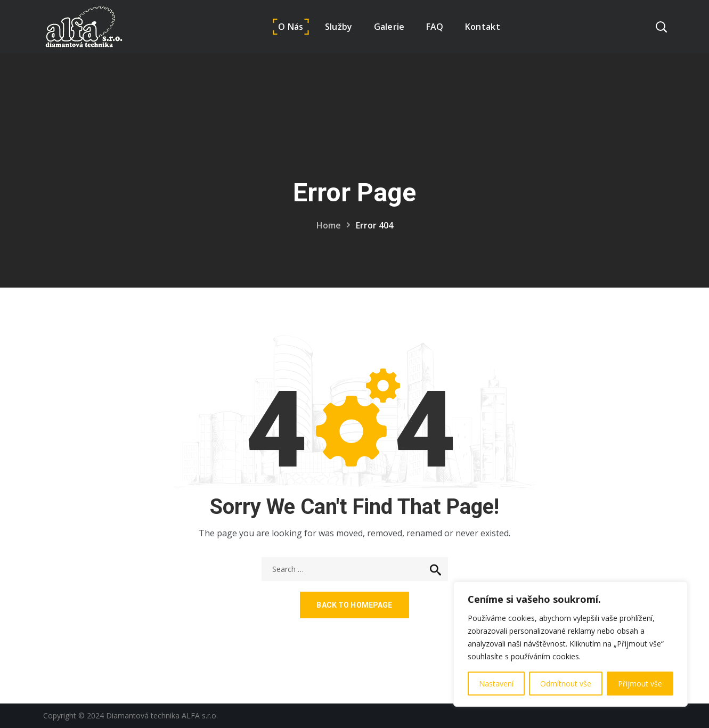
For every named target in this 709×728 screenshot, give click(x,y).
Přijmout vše (640, 684)
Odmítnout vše (566, 684)
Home (329, 225)
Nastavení (496, 684)
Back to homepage (354, 605)
